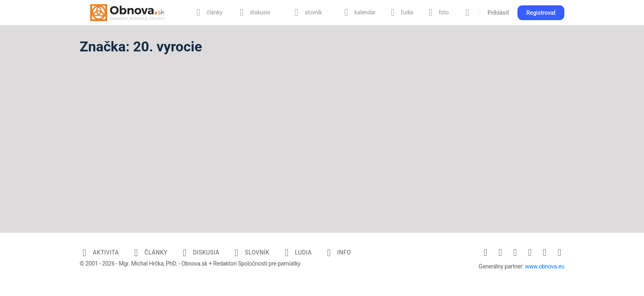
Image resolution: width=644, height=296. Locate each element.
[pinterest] (530, 252)
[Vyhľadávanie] (467, 13)
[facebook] (485, 252)
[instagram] (500, 252)
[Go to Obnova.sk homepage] (127, 12)
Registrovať (541, 13)
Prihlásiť (498, 13)
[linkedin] (515, 252)
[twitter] (545, 252)
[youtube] (559, 252)
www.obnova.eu (545, 266)
